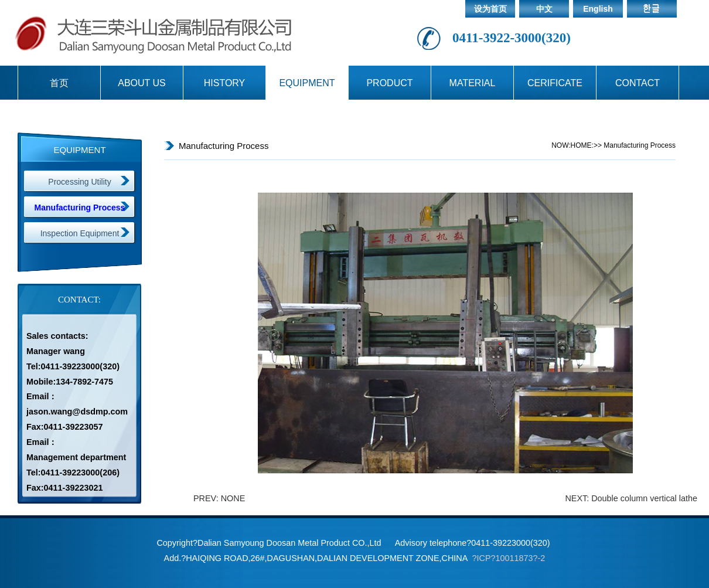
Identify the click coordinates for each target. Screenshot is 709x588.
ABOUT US (142, 83)
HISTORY (225, 83)
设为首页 (490, 9)
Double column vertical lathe (644, 498)
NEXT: (578, 498)
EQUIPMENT (307, 83)
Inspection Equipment (80, 233)
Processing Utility (79, 182)
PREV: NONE (219, 498)
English (598, 9)
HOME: (582, 145)
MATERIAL (473, 83)
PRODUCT (389, 83)
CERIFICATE (555, 83)
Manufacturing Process (80, 208)
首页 (59, 83)
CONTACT (638, 83)
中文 (544, 9)
